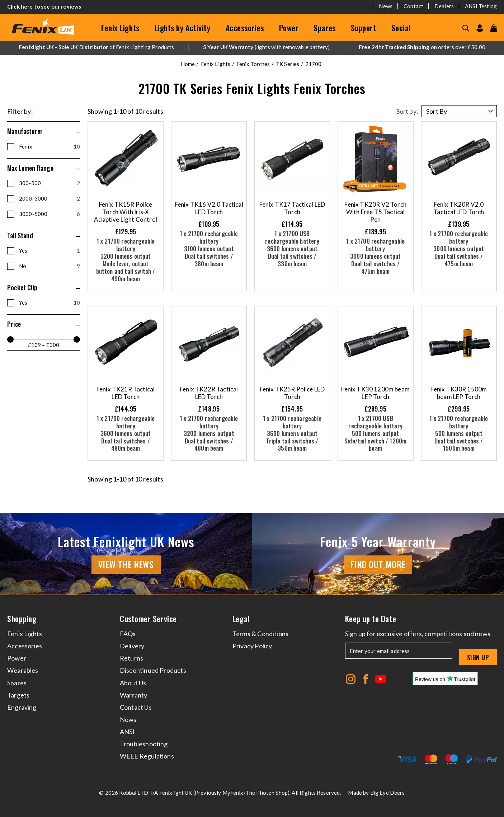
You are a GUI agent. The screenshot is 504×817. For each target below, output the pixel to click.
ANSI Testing (481, 6)
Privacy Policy (252, 646)
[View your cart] (494, 28)
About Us (133, 683)
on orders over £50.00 (422, 47)
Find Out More (378, 564)
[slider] (10, 339)
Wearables (23, 670)
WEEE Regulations (147, 756)
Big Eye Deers (388, 793)
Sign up (478, 657)
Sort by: (407, 111)
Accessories (245, 28)
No (50, 266)
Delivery (132, 646)
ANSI (127, 732)
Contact (413, 6)
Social (401, 28)
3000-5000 (50, 214)
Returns (131, 658)
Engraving (22, 707)
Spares (324, 28)
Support (364, 28)
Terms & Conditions (260, 634)
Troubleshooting (144, 744)
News (386, 6)
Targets (18, 695)
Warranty (133, 695)
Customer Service (148, 619)
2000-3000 (50, 198)
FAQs (128, 634)
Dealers (444, 6)
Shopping (22, 619)
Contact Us (136, 707)
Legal (241, 619)
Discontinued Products (153, 670)
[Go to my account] (480, 28)
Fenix (50, 146)
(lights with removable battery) (267, 47)
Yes (50, 250)
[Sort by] (459, 111)
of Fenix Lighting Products (96, 47)
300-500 (50, 183)
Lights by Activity (183, 28)
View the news (126, 564)
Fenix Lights (120, 28)
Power (289, 28)
